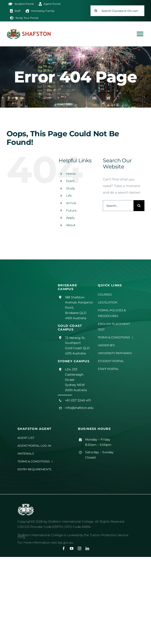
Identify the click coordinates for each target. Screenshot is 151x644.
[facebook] (64, 548)
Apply (70, 218)
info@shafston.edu (79, 408)
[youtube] (72, 548)
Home (71, 174)
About (71, 225)
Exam (70, 181)
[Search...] (118, 206)
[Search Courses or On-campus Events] (117, 11)
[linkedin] (87, 548)
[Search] (96, 11)
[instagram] (79, 548)
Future (71, 210)
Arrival (71, 203)
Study (71, 188)
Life (69, 196)
